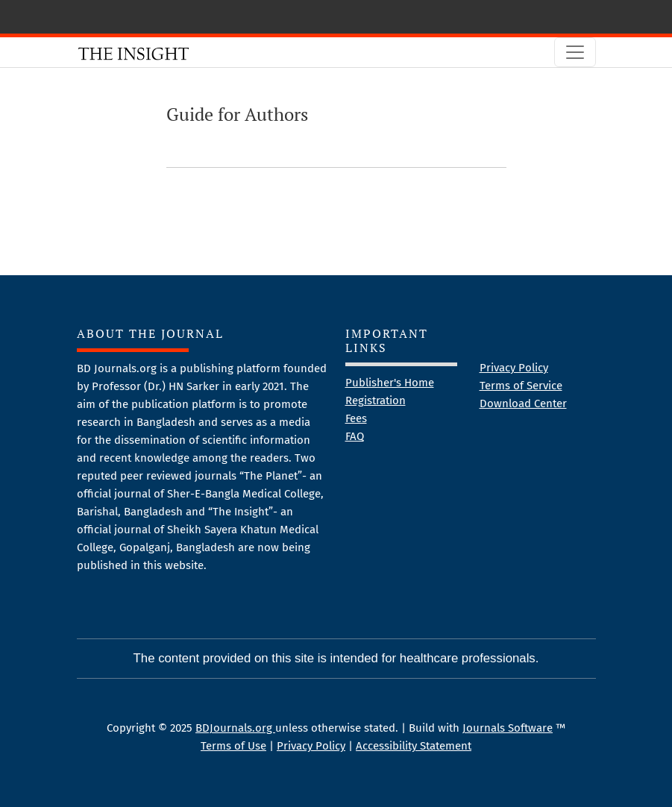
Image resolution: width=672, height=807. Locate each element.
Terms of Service (521, 386)
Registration (376, 401)
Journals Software (508, 728)
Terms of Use (233, 746)
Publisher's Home (390, 383)
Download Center (523, 403)
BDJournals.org (235, 728)
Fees (356, 418)
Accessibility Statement (414, 746)
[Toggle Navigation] (575, 52)
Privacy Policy (514, 368)
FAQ (355, 436)
